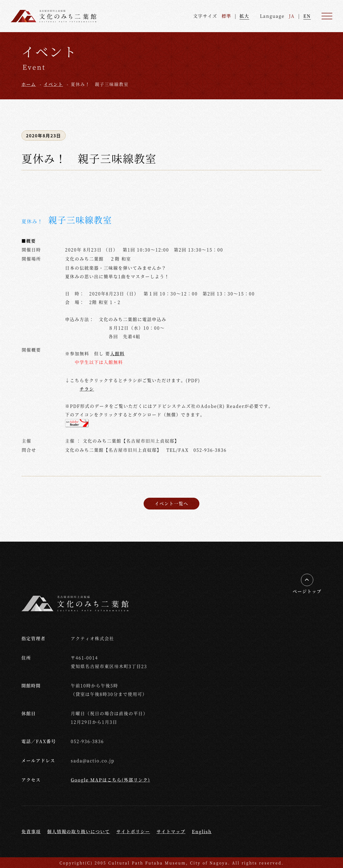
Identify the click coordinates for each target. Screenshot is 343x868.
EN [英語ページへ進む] (307, 16)
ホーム (29, 84)
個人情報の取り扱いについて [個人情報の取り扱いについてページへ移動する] (79, 831)
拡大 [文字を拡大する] (244, 16)
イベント (53, 84)
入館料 (117, 354)
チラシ (87, 389)
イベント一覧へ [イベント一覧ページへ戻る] (171, 503)
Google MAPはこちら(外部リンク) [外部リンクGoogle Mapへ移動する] (110, 780)
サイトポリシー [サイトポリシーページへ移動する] (133, 831)
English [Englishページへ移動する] (202, 831)
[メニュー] (327, 16)
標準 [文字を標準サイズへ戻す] (226, 16)
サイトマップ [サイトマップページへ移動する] (171, 831)
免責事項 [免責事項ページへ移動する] (31, 831)
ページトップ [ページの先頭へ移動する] (307, 591)
